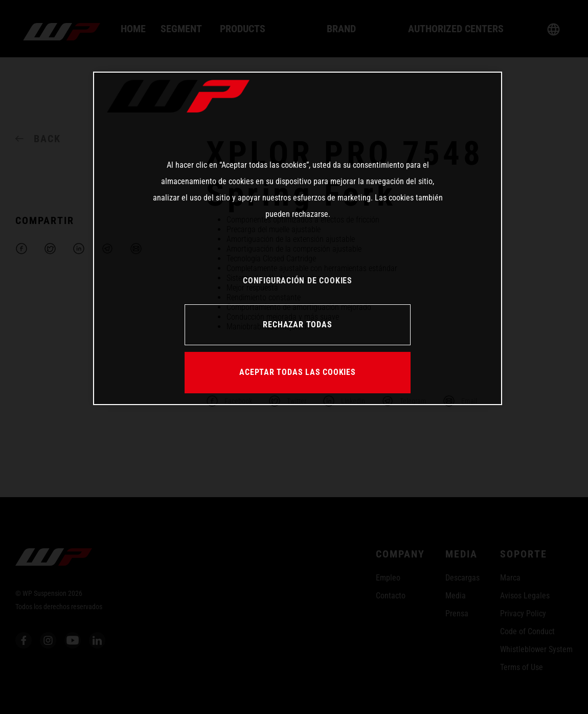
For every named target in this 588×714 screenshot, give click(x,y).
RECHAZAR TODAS (297, 325)
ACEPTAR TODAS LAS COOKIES (298, 372)
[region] (298, 238)
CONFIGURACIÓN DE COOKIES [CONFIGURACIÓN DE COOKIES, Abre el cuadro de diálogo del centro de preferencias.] (298, 281)
